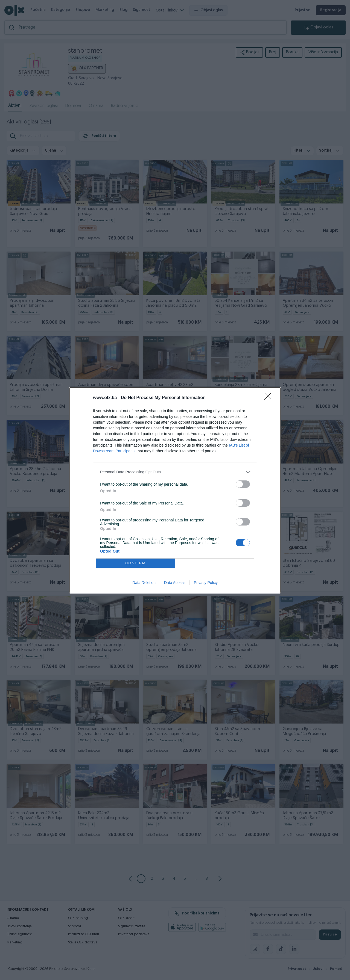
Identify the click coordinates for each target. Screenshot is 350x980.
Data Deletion (144, 583)
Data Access (175, 583)
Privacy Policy (206, 583)
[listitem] (175, 472)
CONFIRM (135, 563)
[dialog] (175, 490)
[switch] (243, 484)
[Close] (270, 398)
